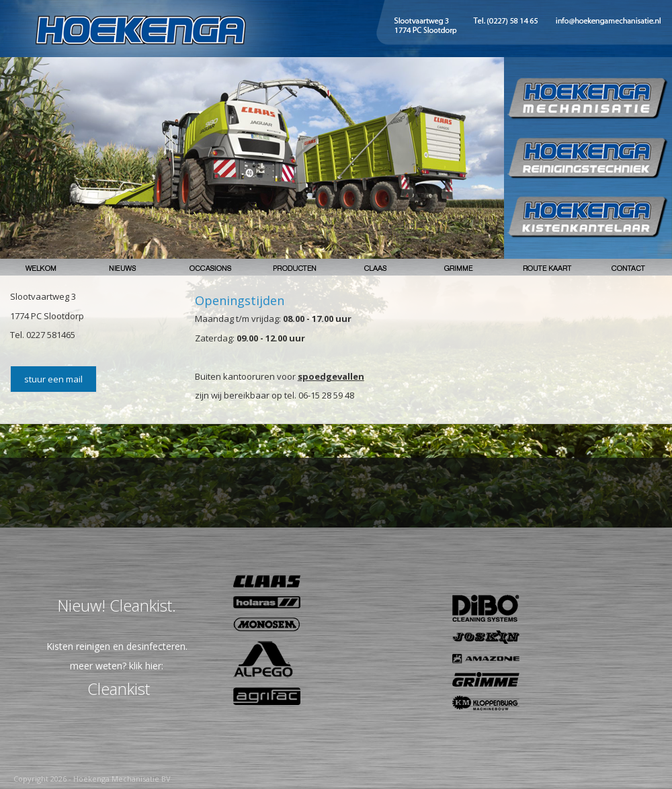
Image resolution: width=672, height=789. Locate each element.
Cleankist (119, 689)
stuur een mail (53, 379)
